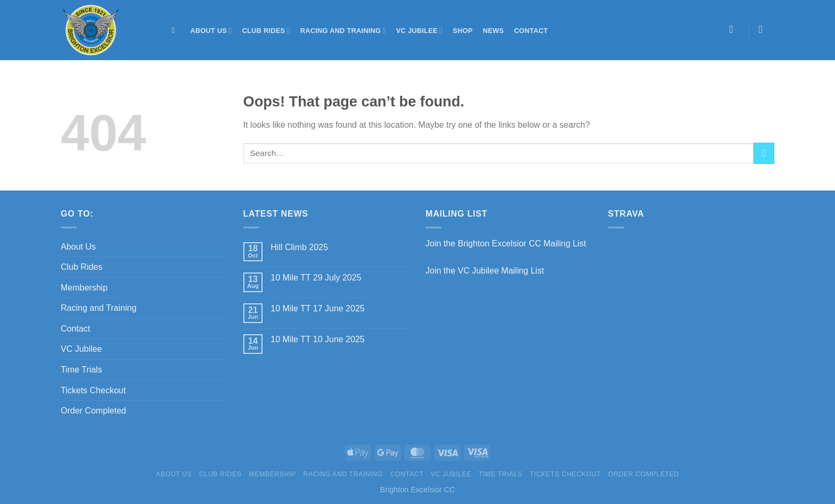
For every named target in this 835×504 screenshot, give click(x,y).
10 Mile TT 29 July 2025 (316, 278)
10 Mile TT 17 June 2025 (317, 308)
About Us (211, 31)
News (493, 31)
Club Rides (266, 31)
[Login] (735, 29)
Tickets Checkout (93, 390)
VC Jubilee (419, 31)
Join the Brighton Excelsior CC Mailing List (506, 243)
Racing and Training (343, 31)
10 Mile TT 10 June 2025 (317, 339)
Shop (462, 31)
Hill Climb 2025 (299, 247)
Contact (531, 31)
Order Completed (93, 411)
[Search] (176, 30)
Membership (84, 288)
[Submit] (764, 153)
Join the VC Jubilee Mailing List (485, 271)
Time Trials (81, 370)
